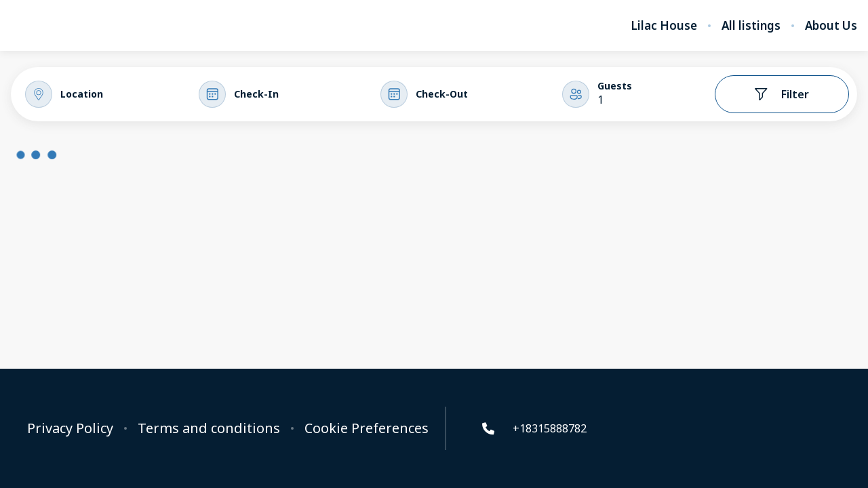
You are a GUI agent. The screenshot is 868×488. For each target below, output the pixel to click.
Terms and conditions (209, 428)
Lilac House (664, 26)
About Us (831, 26)
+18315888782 (533, 428)
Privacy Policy (70, 428)
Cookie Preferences (367, 428)
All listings (751, 26)
